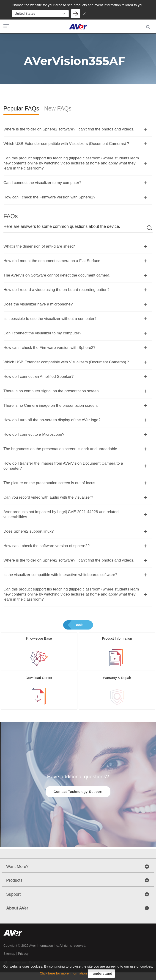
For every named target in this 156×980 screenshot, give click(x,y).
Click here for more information (63, 976)
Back (79, 625)
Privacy (23, 954)
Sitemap (9, 954)
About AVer (17, 908)
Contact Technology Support (78, 792)
